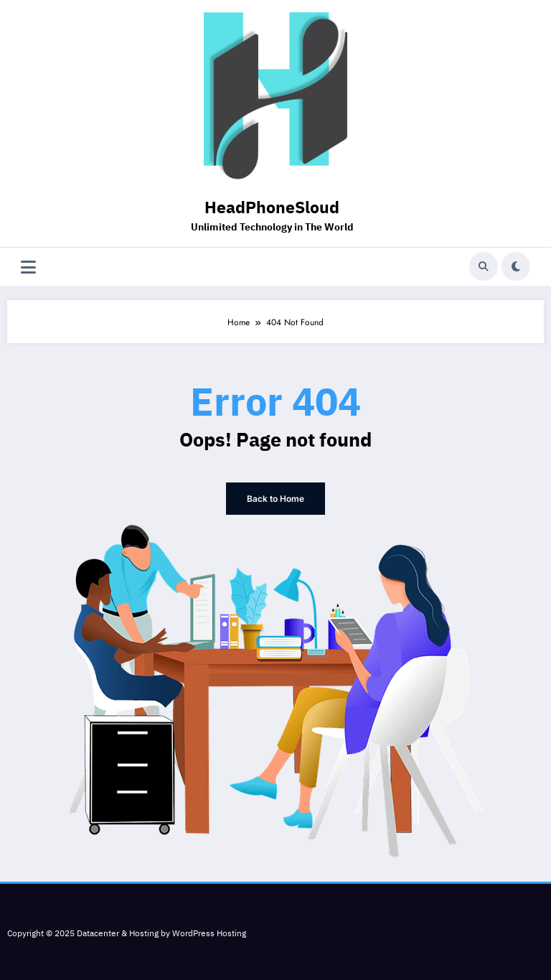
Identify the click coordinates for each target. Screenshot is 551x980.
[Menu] (28, 267)
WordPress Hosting (209, 934)
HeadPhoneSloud (272, 209)
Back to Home (275, 499)
